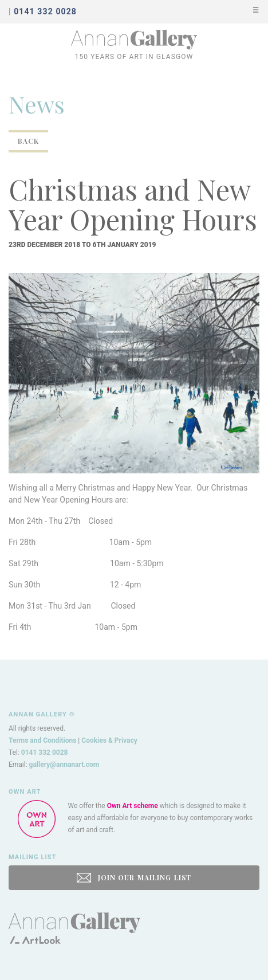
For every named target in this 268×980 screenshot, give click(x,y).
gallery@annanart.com (64, 765)
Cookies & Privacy (109, 740)
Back (28, 141)
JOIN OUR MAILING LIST (134, 878)
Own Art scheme (133, 806)
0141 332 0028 (45, 752)
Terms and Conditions (42, 740)
